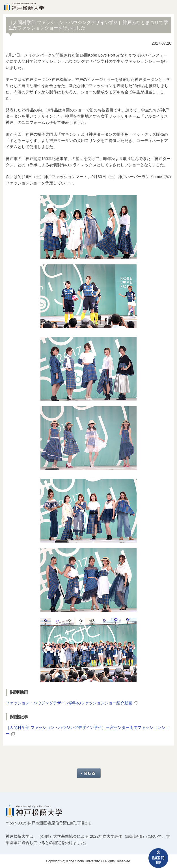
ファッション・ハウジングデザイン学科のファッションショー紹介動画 (69, 703)
